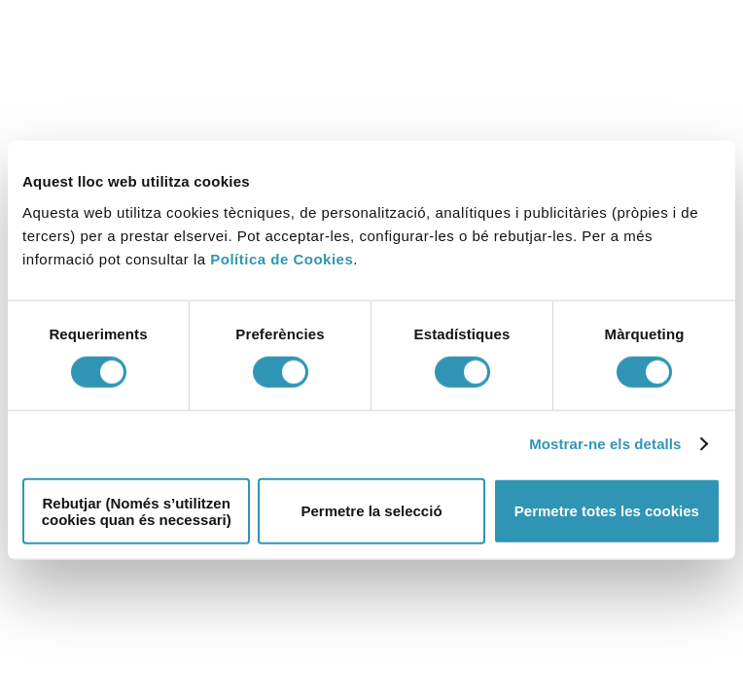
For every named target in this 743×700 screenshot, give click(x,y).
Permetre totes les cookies (607, 511)
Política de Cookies (282, 258)
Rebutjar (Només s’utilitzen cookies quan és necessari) (137, 510)
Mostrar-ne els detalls (605, 444)
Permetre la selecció (371, 511)
